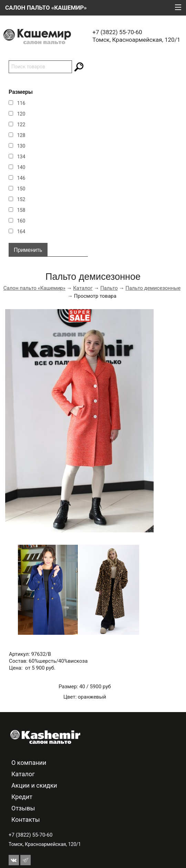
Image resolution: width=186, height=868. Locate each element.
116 (21, 103)
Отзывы (23, 808)
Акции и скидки (34, 785)
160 (21, 221)
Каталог (83, 288)
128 (21, 135)
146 (21, 178)
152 (21, 199)
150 (21, 189)
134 (21, 157)
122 (21, 125)
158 (21, 210)
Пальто (109, 288)
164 (21, 231)
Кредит (22, 797)
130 (21, 146)
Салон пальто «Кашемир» (34, 288)
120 (21, 114)
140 (21, 167)
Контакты (26, 820)
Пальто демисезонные (153, 288)
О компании (29, 763)
